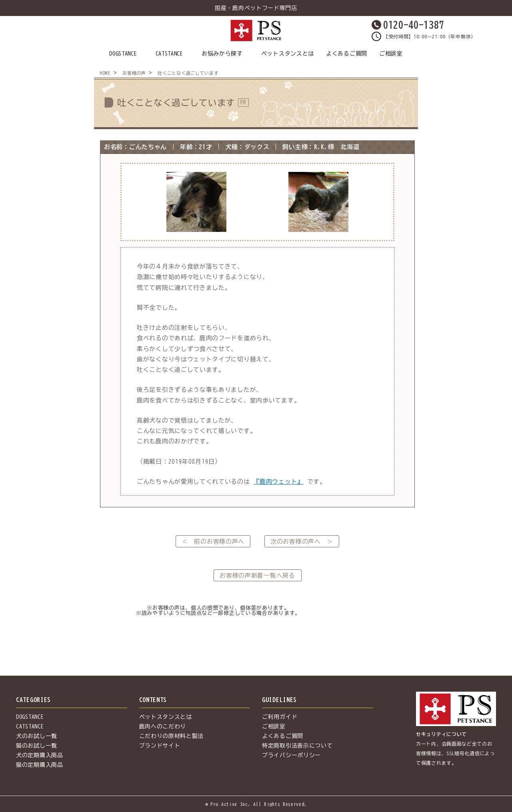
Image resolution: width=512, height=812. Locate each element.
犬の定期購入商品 (40, 755)
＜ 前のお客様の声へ (213, 542)
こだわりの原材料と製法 (172, 736)
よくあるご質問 (347, 54)
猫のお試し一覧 (37, 746)
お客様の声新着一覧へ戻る (257, 576)
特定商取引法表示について (297, 746)
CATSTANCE (169, 54)
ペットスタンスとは (288, 54)
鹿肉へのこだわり (163, 726)
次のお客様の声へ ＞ (302, 542)
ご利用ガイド (280, 717)
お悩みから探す (222, 54)
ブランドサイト (160, 746)
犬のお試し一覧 (37, 736)
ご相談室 (391, 54)
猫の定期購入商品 (40, 765)
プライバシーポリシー (291, 755)
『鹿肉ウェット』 (278, 482)
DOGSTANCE (123, 54)
